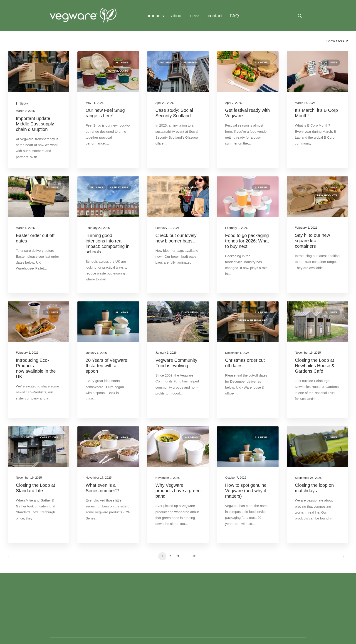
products (155, 16)
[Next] (342, 558)
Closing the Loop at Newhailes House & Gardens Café (315, 366)
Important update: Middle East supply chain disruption (35, 124)
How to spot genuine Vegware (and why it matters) (246, 491)
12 (194, 556)
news (195, 16)
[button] (302, 16)
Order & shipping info (253, 320)
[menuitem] (155, 16)
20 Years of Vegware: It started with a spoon (107, 366)
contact (215, 16)
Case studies (189, 62)
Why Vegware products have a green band (178, 491)
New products (118, 71)
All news (52, 62)
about (177, 16)
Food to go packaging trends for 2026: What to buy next (247, 241)
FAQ (234, 16)
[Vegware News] (83, 16)
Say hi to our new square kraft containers (313, 241)
